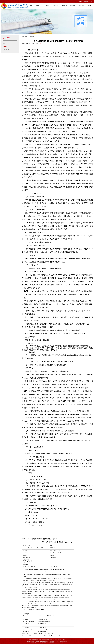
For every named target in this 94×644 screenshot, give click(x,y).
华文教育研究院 (58, 640)
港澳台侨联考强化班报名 (62, 641)
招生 (4, 44)
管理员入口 (65, 640)
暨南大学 (41, 640)
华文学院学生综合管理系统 (32, 640)
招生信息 (27, 36)
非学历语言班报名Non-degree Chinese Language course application (41, 641)
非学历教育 (6, 50)
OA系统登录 (80, 1)
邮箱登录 (86, 1)
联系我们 (92, 1)
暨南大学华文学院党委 (49, 640)
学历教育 (5, 47)
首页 (23, 36)
